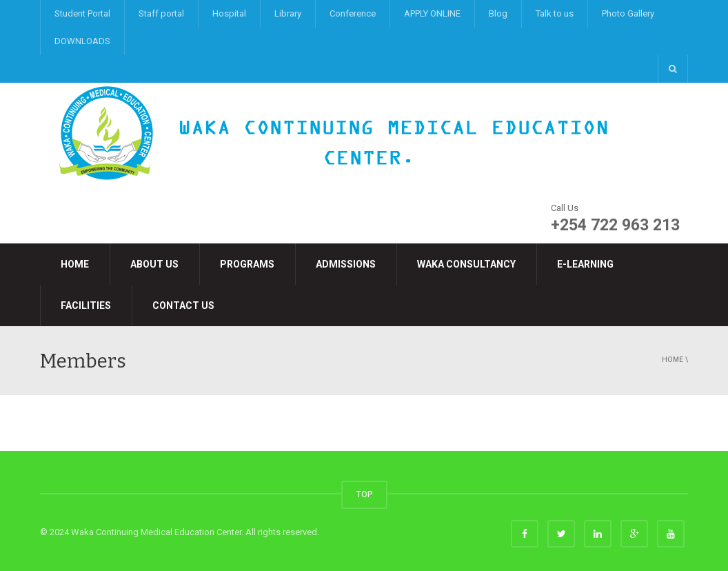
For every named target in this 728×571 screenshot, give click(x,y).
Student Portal (82, 13)
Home (75, 264)
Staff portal (161, 13)
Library (288, 13)
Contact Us (183, 305)
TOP (364, 494)
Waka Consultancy (466, 264)
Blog (498, 13)
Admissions (346, 264)
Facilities (86, 305)
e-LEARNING (585, 264)
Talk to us (555, 13)
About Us (154, 264)
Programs (247, 264)
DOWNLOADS (82, 41)
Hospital (229, 13)
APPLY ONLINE (432, 13)
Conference (353, 13)
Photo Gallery (628, 13)
